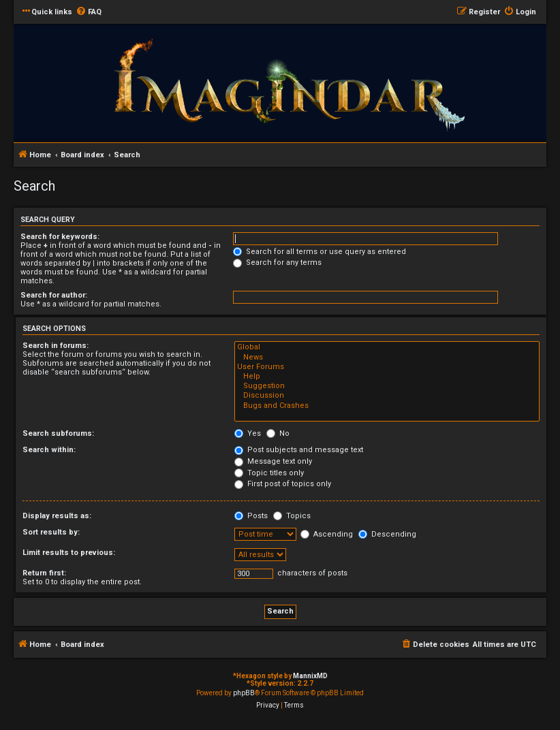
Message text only (273, 461)
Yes (248, 433)
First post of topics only (283, 484)
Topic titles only (269, 473)
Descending (387, 534)
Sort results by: (51, 532)
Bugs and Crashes (387, 406)
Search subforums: (58, 433)
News (387, 358)
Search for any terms (277, 263)
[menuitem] (89, 12)
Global (387, 347)
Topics (292, 516)
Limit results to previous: (69, 553)
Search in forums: (56, 346)
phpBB (244, 693)
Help (387, 377)
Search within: (49, 450)
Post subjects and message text (299, 450)
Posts (251, 516)
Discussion (387, 396)
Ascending (327, 534)
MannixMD (310, 676)
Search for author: (54, 295)
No (278, 433)
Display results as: (57, 516)
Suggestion (387, 386)
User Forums (387, 367)
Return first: (44, 573)
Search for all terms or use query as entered (320, 252)
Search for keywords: (60, 237)
